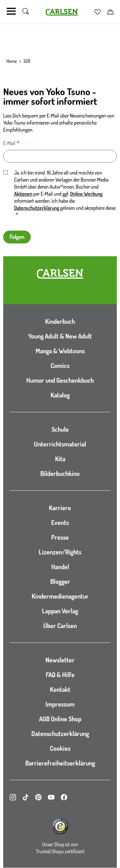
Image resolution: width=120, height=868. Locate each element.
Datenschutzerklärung (37, 208)
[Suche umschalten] (26, 11)
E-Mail (9, 143)
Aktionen (23, 194)
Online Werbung (86, 194)
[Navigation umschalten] (11, 11)
